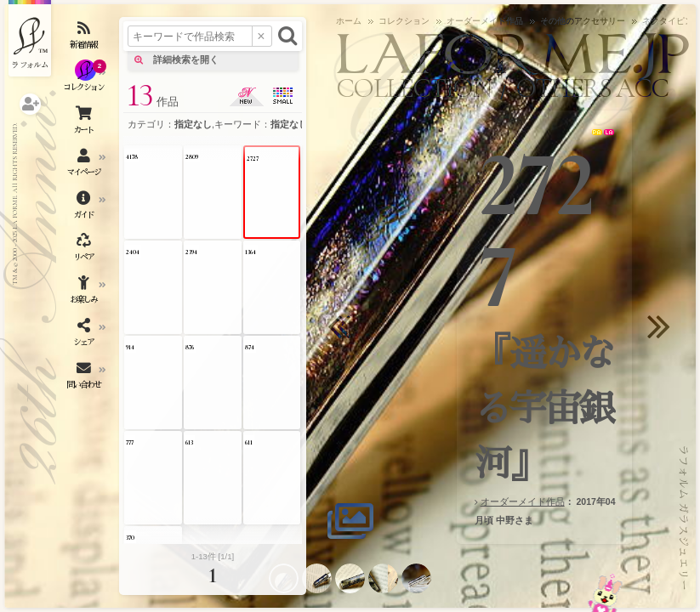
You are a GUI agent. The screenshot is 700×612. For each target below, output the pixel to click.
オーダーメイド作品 (523, 501)
